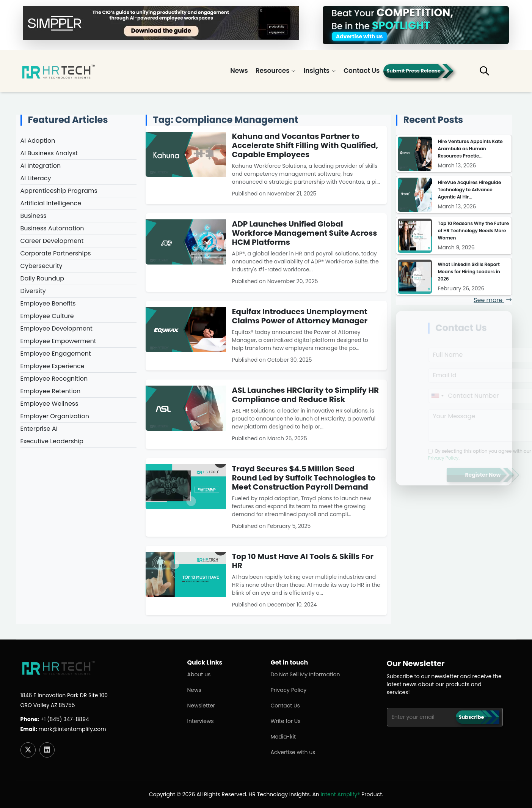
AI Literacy (35, 178)
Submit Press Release (414, 71)
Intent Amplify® (341, 794)
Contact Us (362, 71)
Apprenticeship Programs (58, 191)
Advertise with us (293, 752)
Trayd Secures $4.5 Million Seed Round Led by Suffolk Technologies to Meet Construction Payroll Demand (304, 478)
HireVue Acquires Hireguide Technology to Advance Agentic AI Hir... (470, 190)
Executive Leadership (51, 441)
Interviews (201, 721)
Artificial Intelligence (50, 203)
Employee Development (55, 328)
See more (493, 300)
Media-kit (283, 737)
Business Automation (51, 228)
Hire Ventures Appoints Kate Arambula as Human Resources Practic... (470, 149)
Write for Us (286, 721)
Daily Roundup (41, 278)
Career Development (51, 241)
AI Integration (40, 166)
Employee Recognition (53, 379)
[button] (490, 74)
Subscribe (472, 717)
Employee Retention (49, 391)
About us (199, 674)
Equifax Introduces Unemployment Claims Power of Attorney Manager (300, 316)
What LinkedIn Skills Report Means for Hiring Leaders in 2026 (469, 272)
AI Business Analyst (48, 153)
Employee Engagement (55, 354)
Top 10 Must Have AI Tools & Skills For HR (303, 561)
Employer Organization (54, 416)
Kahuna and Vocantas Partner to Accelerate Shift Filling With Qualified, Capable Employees (305, 145)
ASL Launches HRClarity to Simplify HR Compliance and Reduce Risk (306, 395)
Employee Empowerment (57, 341)
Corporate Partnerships (55, 253)
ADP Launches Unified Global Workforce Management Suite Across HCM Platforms (305, 233)
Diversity (32, 291)
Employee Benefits (47, 303)
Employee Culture (46, 316)
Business (32, 216)
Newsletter (201, 706)
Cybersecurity (40, 266)
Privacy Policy (289, 690)
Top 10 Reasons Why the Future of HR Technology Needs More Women (474, 231)
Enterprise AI (38, 429)
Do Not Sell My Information (305, 674)
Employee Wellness (48, 404)
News (239, 71)
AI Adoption (37, 141)
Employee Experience (51, 366)
